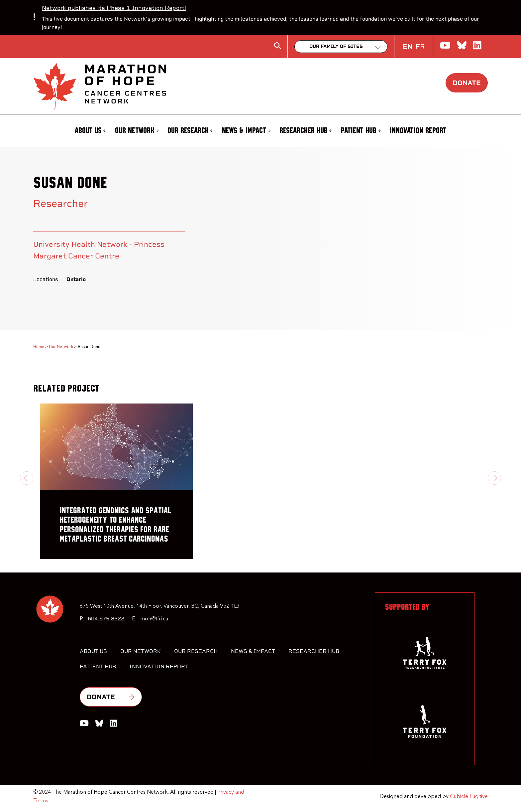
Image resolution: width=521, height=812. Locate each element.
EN (408, 47)
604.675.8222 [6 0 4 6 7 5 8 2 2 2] (106, 619)
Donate (467, 83)
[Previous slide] (27, 478)
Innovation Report (418, 131)
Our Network (137, 131)
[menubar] (260, 131)
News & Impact (246, 131)
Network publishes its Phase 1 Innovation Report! (114, 8)
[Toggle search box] (277, 46)
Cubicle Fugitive (469, 797)
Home (39, 347)
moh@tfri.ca (154, 619)
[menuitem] (89, 131)
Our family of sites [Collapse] (336, 46)
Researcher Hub (306, 131)
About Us (90, 131)
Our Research (190, 131)
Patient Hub (361, 131)
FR (420, 47)
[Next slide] (494, 478)
